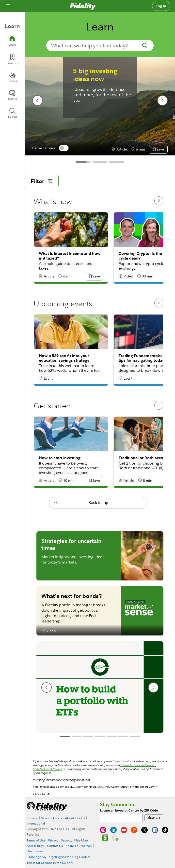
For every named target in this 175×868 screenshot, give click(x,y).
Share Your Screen (79, 846)
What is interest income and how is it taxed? (70, 256)
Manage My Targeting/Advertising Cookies (60, 857)
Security (67, 840)
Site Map (82, 840)
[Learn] (12, 41)
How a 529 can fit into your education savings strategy (64, 358)
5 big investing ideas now (95, 75)
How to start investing (60, 458)
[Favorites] (12, 59)
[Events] (12, 95)
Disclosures (35, 851)
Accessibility (35, 846)
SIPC (101, 787)
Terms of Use (36, 840)
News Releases (51, 818)
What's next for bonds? (72, 596)
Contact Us (55, 846)
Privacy (53, 840)
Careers (32, 818)
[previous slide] (37, 100)
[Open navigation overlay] (8, 6)
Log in (161, 6)
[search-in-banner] (100, 46)
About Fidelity (75, 818)
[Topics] (12, 77)
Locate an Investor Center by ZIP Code (129, 810)
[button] (160, 150)
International (36, 823)
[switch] (64, 148)
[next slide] (162, 100)
